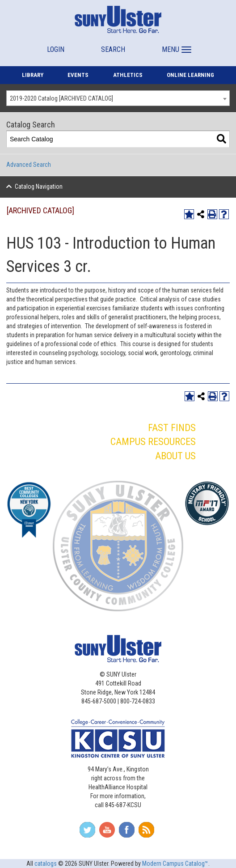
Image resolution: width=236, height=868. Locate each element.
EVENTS (78, 75)
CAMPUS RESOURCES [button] (153, 442)
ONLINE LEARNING (190, 75)
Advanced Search (29, 165)
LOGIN (56, 49)
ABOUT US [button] (175, 456)
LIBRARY (33, 75)
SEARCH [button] (113, 49)
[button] (175, 45)
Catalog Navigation (39, 186)
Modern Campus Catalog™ (175, 864)
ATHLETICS (128, 75)
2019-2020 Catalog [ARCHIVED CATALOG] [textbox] (61, 98)
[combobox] (118, 98)
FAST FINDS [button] (172, 428)
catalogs (46, 864)
